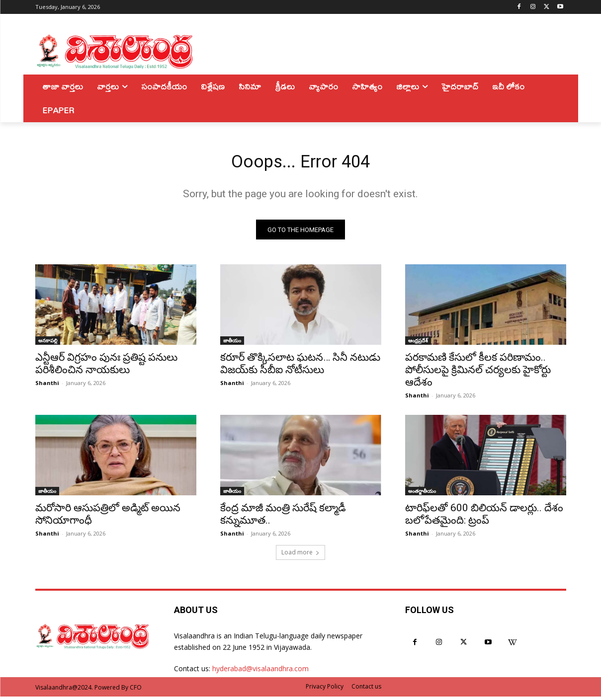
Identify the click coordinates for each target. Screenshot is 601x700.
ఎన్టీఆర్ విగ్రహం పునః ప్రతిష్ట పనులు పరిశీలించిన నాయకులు (106, 367)
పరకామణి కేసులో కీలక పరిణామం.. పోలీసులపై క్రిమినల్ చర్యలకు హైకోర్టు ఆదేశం (478, 374)
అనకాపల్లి (48, 344)
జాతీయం (232, 344)
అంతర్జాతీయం (422, 495)
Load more (300, 556)
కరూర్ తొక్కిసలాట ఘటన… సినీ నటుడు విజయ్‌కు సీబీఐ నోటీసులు (300, 367)
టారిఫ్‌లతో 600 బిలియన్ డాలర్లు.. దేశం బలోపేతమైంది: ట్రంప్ (484, 518)
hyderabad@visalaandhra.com (260, 672)
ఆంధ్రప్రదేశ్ (418, 344)
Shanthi (47, 387)
